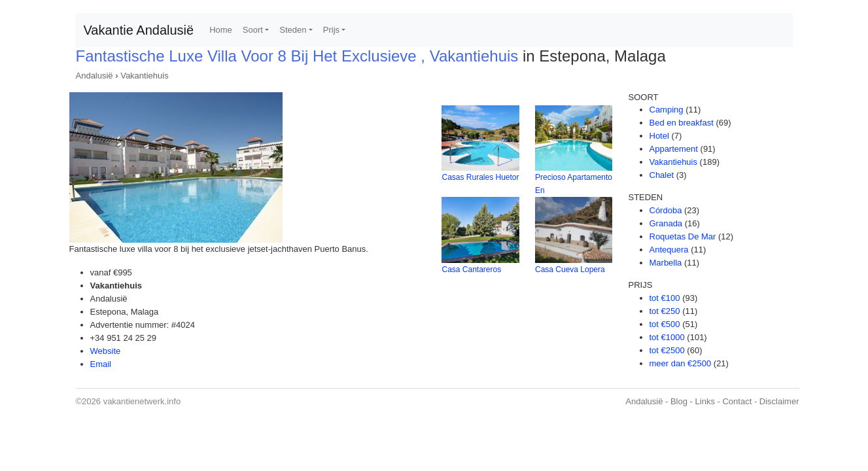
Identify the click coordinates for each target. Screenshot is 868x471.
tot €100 (665, 298)
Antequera (669, 250)
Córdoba (666, 210)
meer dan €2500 (681, 363)
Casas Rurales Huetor (480, 177)
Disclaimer (779, 401)
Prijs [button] (331, 30)
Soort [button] (253, 30)
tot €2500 (667, 350)
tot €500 (665, 324)
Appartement (674, 149)
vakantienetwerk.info (142, 401)
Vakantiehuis (144, 76)
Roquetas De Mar (683, 236)
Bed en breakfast (682, 123)
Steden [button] (293, 30)
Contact (737, 401)
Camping (667, 110)
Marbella (666, 263)
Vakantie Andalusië (139, 30)
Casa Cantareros (471, 270)
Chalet (662, 175)
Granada (666, 223)
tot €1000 (667, 337)
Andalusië (95, 76)
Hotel (659, 136)
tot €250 (665, 311)
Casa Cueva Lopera (570, 270)
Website (106, 351)
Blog (679, 401)
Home (221, 30)
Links (705, 401)
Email (101, 364)
